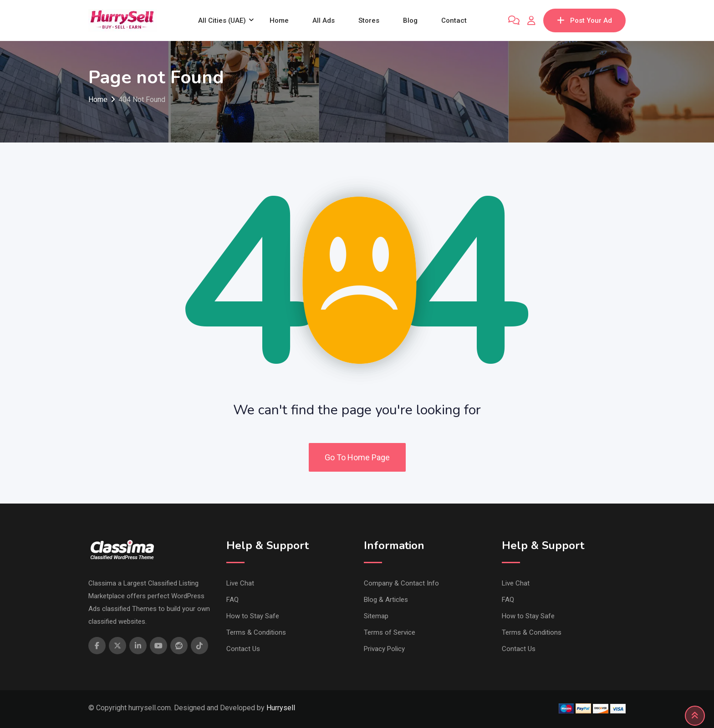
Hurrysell (281, 708)
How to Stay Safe (253, 616)
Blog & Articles (386, 600)
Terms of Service (390, 632)
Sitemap (376, 616)
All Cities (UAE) (222, 20)
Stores (369, 20)
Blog (410, 20)
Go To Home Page (357, 457)
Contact (454, 20)
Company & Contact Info (401, 583)
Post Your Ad (584, 20)
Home (279, 20)
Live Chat (240, 583)
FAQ (232, 600)
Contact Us (243, 649)
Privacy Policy (384, 649)
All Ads (324, 20)
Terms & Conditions (256, 632)
